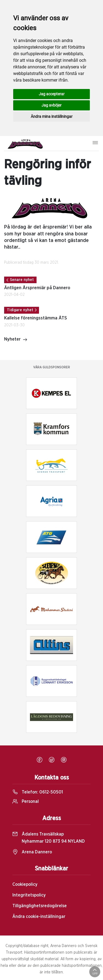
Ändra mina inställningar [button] (52, 116)
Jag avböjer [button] (51, 105)
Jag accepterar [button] (52, 94)
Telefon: (38, 792)
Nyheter (16, 340)
